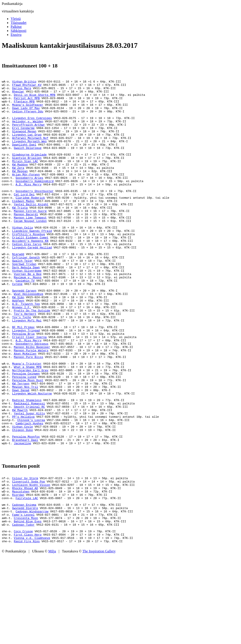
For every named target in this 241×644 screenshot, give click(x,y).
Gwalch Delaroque (28, 162)
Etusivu (16, 35)
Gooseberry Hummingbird (35, 202)
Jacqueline (23, 516)
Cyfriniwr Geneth (26, 293)
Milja (52, 640)
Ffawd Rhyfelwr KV (27, 86)
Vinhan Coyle (23, 496)
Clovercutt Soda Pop (29, 558)
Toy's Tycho (22, 365)
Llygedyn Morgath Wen (29, 154)
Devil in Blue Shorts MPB (35, 98)
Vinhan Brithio (24, 82)
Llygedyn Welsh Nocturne (32, 456)
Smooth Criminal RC (29, 472)
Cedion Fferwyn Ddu (28, 118)
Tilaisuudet (18, 23)
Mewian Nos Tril (25, 448)
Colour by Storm (25, 554)
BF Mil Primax (23, 377)
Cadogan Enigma (24, 586)
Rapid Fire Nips (27, 629)
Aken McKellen (25, 409)
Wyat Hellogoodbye (29, 337)
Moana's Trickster (27, 421)
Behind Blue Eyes (28, 606)
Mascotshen (21, 570)
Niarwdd (18, 289)
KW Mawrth (20, 476)
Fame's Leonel (23, 598)
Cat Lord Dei (24, 217)
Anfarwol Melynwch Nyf (30, 150)
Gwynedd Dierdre (25, 590)
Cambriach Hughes (29, 492)
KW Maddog (20, 182)
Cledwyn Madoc (23, 225)
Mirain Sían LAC (25, 178)
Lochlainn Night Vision (31, 562)
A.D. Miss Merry (28, 206)
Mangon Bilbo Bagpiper (32, 401)
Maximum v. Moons (28, 317)
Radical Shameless (27, 464)
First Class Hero (28, 621)
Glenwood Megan (24, 142)
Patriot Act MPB (27, 102)
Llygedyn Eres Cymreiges (32, 126)
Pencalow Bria (23, 385)
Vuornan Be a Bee (28, 313)
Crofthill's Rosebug (29, 265)
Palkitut (16, 27)
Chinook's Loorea (31, 488)
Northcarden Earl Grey (30, 429)
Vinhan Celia (23, 257)
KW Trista (20, 233)
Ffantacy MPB (24, 106)
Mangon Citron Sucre (30, 237)
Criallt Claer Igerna (29, 389)
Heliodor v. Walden (28, 130)
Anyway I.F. (22, 353)
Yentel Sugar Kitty (29, 480)
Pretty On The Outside (32, 357)
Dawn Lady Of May (26, 114)
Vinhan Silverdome (27, 309)
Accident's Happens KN (30, 273)
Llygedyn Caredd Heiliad (32, 281)
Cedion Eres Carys (27, 277)
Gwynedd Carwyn (24, 333)
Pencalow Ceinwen (26, 433)
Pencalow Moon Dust (28, 440)
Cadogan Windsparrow (32, 594)
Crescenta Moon (26, 602)
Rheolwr (18, 94)
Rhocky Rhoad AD (25, 566)
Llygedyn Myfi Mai (27, 369)
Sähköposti (18, 31)
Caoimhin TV (25, 321)
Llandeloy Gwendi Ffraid (32, 261)
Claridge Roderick (30, 221)
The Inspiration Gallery (99, 640)
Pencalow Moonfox (26, 508)
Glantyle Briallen (27, 174)
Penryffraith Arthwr (29, 134)
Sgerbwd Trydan (24, 301)
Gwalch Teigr (23, 297)
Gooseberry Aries (29, 198)
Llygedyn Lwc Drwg (27, 146)
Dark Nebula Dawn (26, 305)
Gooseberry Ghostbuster (35, 213)
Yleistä (16, 19)
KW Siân (18, 341)
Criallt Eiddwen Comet (30, 269)
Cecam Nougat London (30, 249)
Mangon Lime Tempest (30, 245)
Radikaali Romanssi (29, 468)
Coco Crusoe (23, 617)
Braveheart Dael (25, 512)
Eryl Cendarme (23, 138)
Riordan (18, 574)
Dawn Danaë (21, 452)
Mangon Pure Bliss (29, 413)
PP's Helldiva (23, 484)
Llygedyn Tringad (26, 381)
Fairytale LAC (27, 578)
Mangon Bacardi (26, 241)
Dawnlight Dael (24, 158)
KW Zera (18, 186)
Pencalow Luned (24, 436)
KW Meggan (20, 190)
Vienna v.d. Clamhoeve (32, 625)
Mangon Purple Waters (31, 405)
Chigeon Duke (23, 500)
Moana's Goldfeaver (28, 110)
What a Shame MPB (28, 425)
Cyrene (17, 325)
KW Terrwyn (21, 444)
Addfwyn (18, 345)
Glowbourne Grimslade (29, 170)
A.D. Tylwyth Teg (26, 349)
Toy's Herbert (25, 361)
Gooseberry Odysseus (32, 397)
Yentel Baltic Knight (31, 229)
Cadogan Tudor (23, 609)
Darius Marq (22, 90)
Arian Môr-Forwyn (26, 194)
